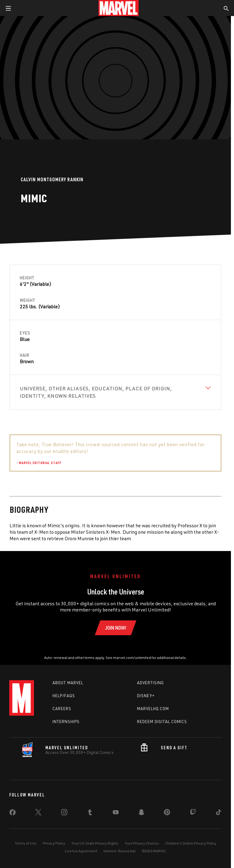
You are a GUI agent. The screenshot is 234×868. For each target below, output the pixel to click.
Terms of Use (26, 843)
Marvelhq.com (153, 709)
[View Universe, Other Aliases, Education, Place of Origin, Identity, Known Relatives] (115, 392)
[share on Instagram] (64, 813)
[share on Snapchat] (141, 813)
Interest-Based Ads (120, 851)
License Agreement (81, 851)
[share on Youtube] (116, 813)
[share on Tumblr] (90, 813)
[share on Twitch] (193, 813)
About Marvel (68, 683)
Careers (62, 709)
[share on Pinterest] (167, 813)
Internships (66, 722)
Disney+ (146, 696)
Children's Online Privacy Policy (191, 843)
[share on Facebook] (13, 814)
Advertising (150, 683)
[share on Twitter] (38, 813)
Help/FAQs (64, 696)
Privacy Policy (54, 843)
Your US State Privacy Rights (95, 843)
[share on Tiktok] (219, 813)
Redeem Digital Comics (162, 722)
